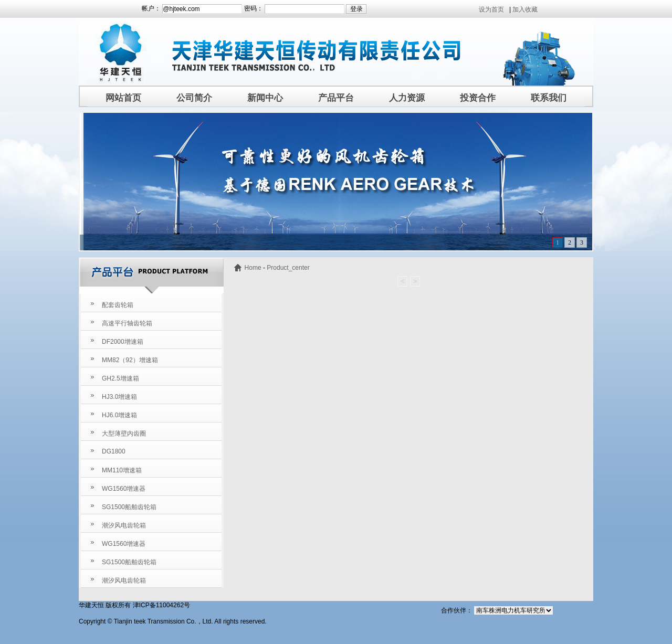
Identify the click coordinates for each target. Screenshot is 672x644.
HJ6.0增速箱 (119, 415)
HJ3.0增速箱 (119, 397)
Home (253, 268)
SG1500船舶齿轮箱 (129, 507)
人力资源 (407, 98)
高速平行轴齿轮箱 (127, 323)
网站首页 (123, 98)
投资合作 (478, 98)
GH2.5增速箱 (120, 378)
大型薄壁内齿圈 (124, 434)
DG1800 (114, 451)
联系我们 (549, 98)
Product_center (288, 268)
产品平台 (336, 98)
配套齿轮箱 (118, 305)
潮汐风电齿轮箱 (124, 525)
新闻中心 (265, 98)
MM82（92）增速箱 (130, 360)
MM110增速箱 (122, 470)
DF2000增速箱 (123, 342)
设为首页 (491, 9)
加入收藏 (525, 9)
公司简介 (194, 98)
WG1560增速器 (124, 489)
